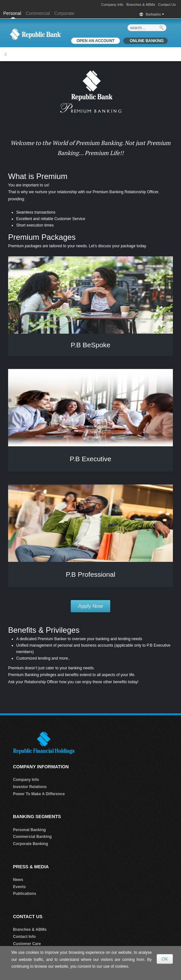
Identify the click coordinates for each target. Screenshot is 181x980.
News (18, 880)
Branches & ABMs (141, 5)
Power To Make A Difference (39, 794)
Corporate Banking (30, 844)
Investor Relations (30, 787)
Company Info (112, 5)
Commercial (38, 13)
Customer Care (27, 944)
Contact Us (167, 5)
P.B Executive (90, 459)
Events (19, 887)
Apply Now (90, 606)
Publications (24, 894)
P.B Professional (91, 574)
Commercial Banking (32, 837)
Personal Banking (29, 830)
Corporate (64, 13)
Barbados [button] (155, 14)
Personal (13, 13)
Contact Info (24, 937)
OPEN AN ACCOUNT (96, 41)
